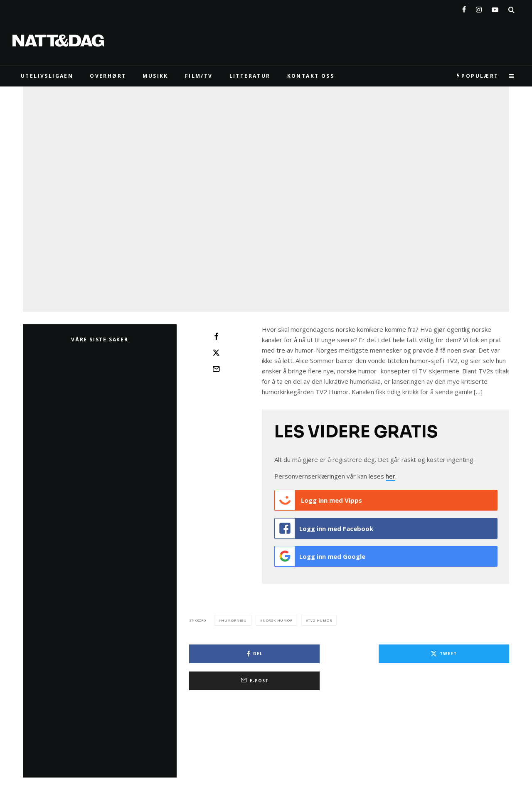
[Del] (216, 336)
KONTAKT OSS (311, 76)
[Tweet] (216, 353)
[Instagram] (479, 8)
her (390, 476)
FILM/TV (199, 76)
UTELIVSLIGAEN (47, 76)
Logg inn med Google (320, 552)
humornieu (234, 613)
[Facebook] (464, 8)
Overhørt (108, 76)
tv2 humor (320, 613)
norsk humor (278, 613)
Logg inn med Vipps (318, 500)
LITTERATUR (250, 76)
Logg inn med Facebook (324, 526)
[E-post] (216, 369)
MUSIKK (155, 76)
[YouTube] (495, 8)
